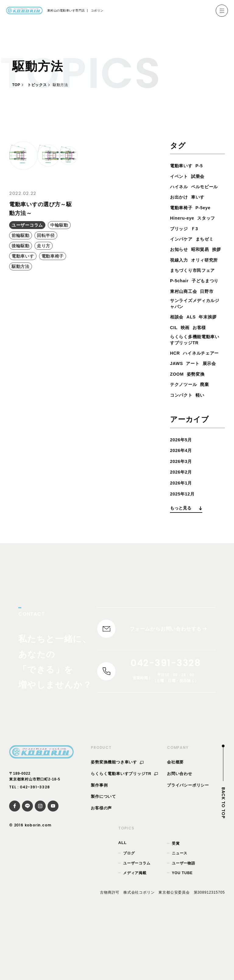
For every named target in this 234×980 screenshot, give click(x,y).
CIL (198, 360)
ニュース (180, 913)
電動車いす (183, 166)
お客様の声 (101, 868)
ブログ (129, 913)
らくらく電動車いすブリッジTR (124, 834)
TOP (16, 85)
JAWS (177, 419)
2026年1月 (183, 538)
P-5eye (207, 218)
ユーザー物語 (184, 923)
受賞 (176, 904)
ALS (193, 350)
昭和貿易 (204, 260)
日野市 (211, 323)
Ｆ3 (198, 239)
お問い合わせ (180, 834)
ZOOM (178, 429)
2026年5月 (183, 495)
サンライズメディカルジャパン (196, 336)
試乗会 (201, 176)
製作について (103, 857)
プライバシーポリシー (188, 845)
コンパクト (183, 450)
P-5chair (181, 302)
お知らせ (180, 260)
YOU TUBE (182, 933)
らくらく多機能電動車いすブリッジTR (196, 384)
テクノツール (185, 440)
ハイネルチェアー (190, 408)
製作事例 (99, 845)
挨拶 (175, 270)
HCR (176, 398)
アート (196, 419)
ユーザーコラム (137, 923)
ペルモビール (185, 197)
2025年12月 (184, 549)
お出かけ (180, 208)
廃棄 (209, 440)
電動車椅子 (183, 218)
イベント (180, 176)
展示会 (214, 419)
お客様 (178, 371)
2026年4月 (183, 506)
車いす (201, 208)
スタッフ (211, 229)
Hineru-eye (184, 229)
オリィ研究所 (185, 281)
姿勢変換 (199, 429)
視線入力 (194, 270)
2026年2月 (183, 527)
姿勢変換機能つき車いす (117, 822)
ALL (122, 903)
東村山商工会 (185, 323)
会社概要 (175, 822)
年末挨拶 (180, 360)
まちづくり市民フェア (196, 291)
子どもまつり (185, 312)
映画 (210, 360)
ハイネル (180, 187)
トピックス (37, 85)
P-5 (203, 166)
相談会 (178, 350)
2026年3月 (183, 516)
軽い (204, 450)
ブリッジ (180, 239)
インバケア (183, 249)
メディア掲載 (135, 933)
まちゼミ (209, 249)
